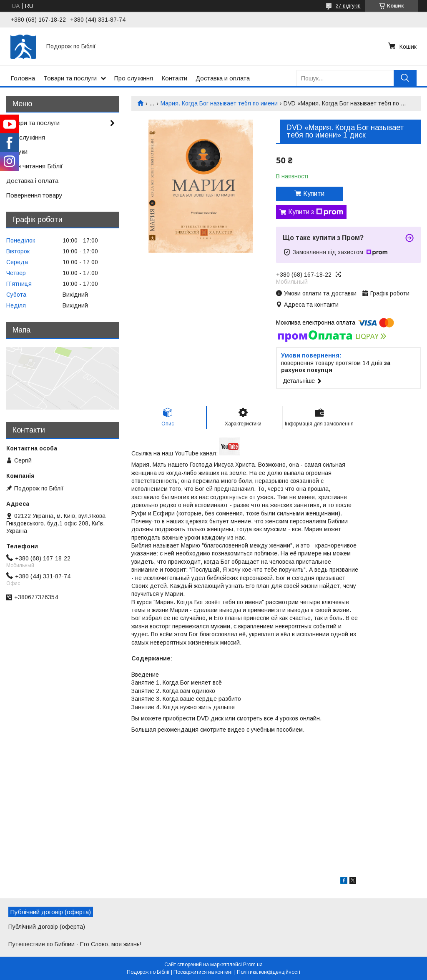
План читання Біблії (34, 166)
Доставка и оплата (223, 78)
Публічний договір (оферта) (47, 927)
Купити (314, 194)
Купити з (316, 212)
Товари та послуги (70, 78)
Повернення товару (34, 195)
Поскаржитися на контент (203, 972)
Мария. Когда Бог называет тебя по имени (219, 103)
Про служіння (134, 78)
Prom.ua (253, 965)
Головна (23, 78)
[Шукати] (405, 78)
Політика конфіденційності (269, 972)
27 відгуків (348, 6)
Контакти (174, 78)
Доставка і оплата (32, 181)
